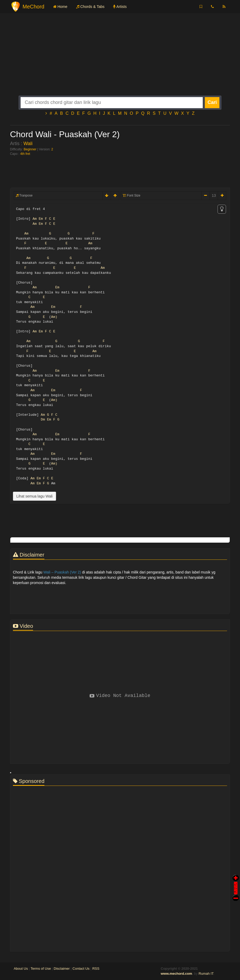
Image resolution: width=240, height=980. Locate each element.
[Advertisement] (120, 59)
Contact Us (81, 969)
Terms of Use (41, 969)
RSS (96, 969)
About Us (21, 969)
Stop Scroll (236, 894)
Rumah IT (206, 974)
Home (60, 7)
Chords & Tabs (90, 7)
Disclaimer (62, 969)
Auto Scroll (236, 881)
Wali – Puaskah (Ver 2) (62, 572)
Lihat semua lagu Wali (34, 496)
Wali (28, 144)
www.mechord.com (176, 974)
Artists (120, 7)
